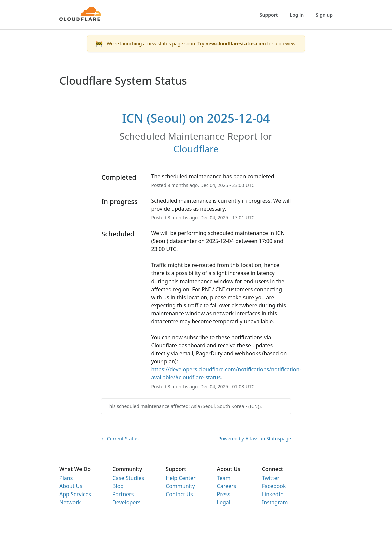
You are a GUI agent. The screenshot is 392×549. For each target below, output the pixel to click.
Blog (118, 486)
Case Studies (128, 478)
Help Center (180, 478)
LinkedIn (273, 494)
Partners (123, 494)
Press (224, 494)
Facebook (274, 486)
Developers (126, 502)
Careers (227, 486)
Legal (224, 502)
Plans (66, 478)
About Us (71, 486)
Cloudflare (196, 149)
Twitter (271, 478)
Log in (297, 15)
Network (70, 502)
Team (224, 478)
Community (180, 486)
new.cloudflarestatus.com (235, 44)
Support (269, 15)
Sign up (324, 15)
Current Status (120, 438)
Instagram (275, 502)
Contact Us (179, 494)
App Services (75, 494)
